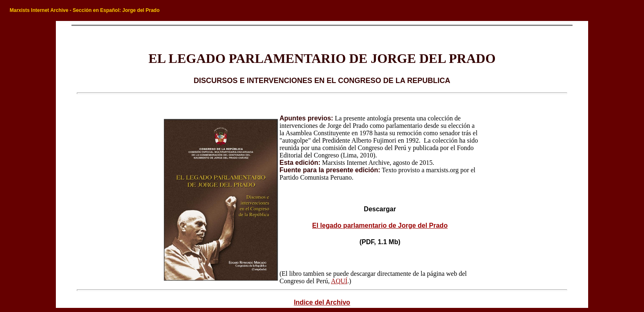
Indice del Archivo (322, 302)
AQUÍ (339, 281)
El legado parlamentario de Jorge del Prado (380, 225)
